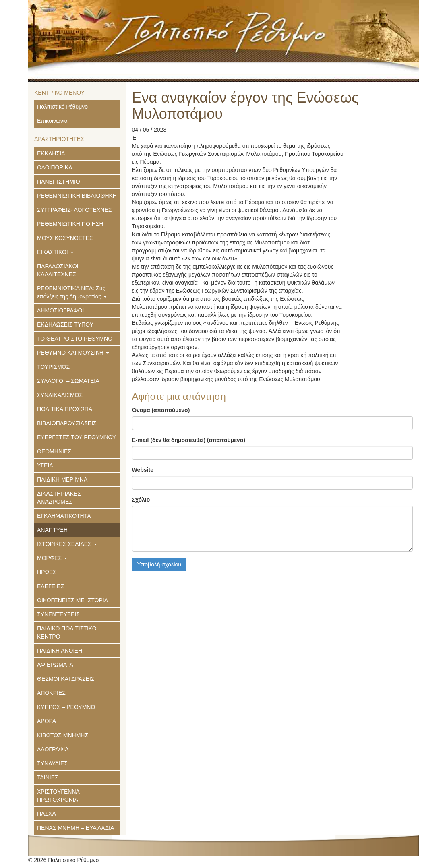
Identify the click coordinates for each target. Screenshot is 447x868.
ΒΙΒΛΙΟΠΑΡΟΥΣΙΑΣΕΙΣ (67, 423)
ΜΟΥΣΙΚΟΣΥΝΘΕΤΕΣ (65, 238)
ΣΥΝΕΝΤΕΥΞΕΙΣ (58, 614)
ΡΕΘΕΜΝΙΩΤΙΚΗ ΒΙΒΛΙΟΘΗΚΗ (77, 196)
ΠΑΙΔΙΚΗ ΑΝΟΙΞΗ (60, 651)
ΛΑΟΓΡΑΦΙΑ (53, 749)
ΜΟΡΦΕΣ (52, 558)
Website (143, 470)
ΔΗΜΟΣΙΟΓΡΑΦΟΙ (60, 310)
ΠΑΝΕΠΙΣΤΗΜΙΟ (59, 182)
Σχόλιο (141, 500)
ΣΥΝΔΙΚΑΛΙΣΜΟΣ (60, 395)
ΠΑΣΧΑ (47, 814)
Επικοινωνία (52, 121)
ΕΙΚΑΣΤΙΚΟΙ (55, 252)
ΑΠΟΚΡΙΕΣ (51, 693)
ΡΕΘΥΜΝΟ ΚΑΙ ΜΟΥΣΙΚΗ (73, 353)
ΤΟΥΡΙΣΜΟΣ (53, 367)
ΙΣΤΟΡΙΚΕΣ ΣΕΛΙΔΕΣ (67, 544)
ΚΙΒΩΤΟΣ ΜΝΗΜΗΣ (63, 735)
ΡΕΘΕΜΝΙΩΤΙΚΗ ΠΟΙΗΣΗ (70, 224)
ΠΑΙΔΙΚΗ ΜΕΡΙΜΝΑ (62, 479)
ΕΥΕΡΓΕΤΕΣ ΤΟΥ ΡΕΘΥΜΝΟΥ (77, 437)
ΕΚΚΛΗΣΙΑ (51, 153)
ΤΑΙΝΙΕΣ (48, 777)
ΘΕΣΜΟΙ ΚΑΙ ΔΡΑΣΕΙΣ (66, 679)
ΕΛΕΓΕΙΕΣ (51, 586)
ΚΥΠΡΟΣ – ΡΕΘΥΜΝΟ (66, 707)
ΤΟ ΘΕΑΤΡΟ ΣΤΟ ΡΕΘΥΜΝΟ (75, 339)
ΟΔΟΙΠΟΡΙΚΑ (55, 167)
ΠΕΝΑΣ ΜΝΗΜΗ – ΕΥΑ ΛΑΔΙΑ (76, 828)
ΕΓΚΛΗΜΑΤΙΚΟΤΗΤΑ (64, 516)
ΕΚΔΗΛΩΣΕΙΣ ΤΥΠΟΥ (65, 324)
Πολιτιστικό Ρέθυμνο (62, 107)
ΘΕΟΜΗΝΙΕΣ (54, 451)
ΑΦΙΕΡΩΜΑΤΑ (55, 665)
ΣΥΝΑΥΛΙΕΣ (52, 763)
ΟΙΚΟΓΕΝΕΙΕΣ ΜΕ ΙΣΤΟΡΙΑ (72, 600)
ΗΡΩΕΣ (47, 572)
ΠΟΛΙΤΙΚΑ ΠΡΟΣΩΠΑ (65, 409)
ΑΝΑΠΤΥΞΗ (52, 530)
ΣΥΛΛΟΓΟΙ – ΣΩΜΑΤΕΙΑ (68, 381)
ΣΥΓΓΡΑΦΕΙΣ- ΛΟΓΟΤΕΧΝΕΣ (74, 210)
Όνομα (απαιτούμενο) (161, 410)
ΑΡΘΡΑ (47, 721)
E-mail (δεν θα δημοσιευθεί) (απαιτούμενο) (189, 440)
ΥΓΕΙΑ (45, 465)
